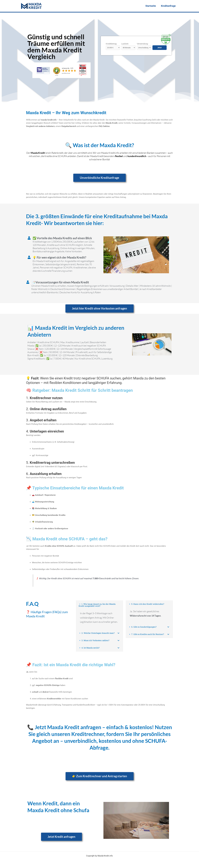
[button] (99, 605)
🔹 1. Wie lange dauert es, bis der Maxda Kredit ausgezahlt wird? (97, 605)
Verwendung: (143, 44)
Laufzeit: (125, 44)
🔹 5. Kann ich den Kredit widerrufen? (146, 604)
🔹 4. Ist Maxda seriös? (89, 648)
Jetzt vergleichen (160, 48)
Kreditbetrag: (111, 44)
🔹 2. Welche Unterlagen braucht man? (97, 633)
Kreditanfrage (168, 6)
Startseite (151, 6)
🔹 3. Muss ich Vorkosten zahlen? (94, 641)
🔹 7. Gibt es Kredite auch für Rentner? (146, 635)
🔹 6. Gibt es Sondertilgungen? (143, 627)
